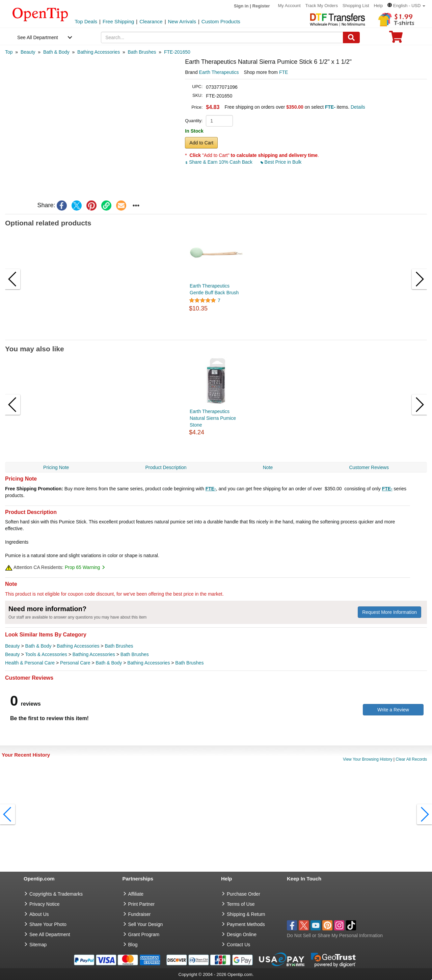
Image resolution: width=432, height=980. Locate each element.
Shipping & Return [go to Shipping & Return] (246, 914)
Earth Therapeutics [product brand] (219, 72)
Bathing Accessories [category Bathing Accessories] (78, 646)
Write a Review (393, 710)
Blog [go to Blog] (133, 945)
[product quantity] (219, 121)
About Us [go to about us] (39, 914)
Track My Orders (322, 6)
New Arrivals (182, 21)
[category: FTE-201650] (177, 52)
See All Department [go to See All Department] (50, 934)
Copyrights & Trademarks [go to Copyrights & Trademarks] (56, 894)
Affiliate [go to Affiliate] (136, 894)
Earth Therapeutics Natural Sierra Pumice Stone (213, 418)
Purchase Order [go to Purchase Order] (244, 894)
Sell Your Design (146, 924)
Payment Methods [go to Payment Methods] (246, 924)
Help (378, 6)
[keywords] (222, 37)
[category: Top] (9, 52)
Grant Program (144, 934)
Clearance (151, 21)
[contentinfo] (40, 14)
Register (261, 6)
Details (358, 107)
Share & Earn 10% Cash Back (219, 162)
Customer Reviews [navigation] (369, 467)
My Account (289, 6)
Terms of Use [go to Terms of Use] (241, 904)
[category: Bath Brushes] (142, 52)
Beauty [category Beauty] (12, 646)
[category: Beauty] (28, 52)
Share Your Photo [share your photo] (48, 924)
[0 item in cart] (396, 39)
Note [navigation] (268, 467)
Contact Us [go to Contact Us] (238, 945)
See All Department (38, 37)
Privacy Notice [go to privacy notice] (44, 904)
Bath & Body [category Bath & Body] (38, 646)
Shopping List (356, 6)
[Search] (351, 37)
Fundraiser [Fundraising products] (140, 914)
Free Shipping (118, 21)
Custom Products (221, 21)
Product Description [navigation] (166, 467)
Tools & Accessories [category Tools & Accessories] (46, 654)
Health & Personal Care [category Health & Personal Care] (30, 663)
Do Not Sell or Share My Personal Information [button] (335, 935)
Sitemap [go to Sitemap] (38, 945)
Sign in (241, 6)
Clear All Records (411, 759)
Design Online (242, 934)
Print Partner (142, 904)
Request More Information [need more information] (389, 612)
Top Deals (86, 21)
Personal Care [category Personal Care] (75, 663)
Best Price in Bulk (281, 162)
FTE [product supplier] (283, 72)
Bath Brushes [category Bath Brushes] (119, 646)
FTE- (211, 489)
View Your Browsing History (368, 759)
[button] (406, 6)
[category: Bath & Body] (56, 52)
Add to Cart (201, 143)
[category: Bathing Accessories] (99, 52)
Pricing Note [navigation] (56, 467)
